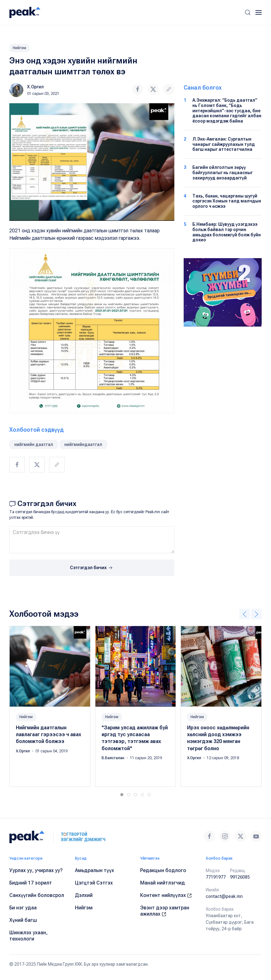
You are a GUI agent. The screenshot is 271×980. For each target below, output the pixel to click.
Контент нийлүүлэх (166, 895)
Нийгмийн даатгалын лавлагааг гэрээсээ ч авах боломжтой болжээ (48, 735)
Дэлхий (84, 895)
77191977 (216, 877)
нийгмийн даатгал (34, 444)
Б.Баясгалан (113, 758)
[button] (248, 12)
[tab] (122, 795)
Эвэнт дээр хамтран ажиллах (165, 911)
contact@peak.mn (224, 896)
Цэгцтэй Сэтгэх (94, 883)
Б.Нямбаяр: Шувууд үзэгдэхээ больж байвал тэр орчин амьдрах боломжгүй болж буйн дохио (227, 232)
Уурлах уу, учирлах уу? (36, 870)
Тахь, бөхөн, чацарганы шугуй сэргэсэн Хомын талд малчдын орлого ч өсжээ (227, 201)
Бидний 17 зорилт (31, 883)
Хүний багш (23, 920)
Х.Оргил (35, 87)
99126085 (240, 877)
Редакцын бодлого (163, 870)
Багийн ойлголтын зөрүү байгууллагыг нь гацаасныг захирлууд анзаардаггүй (223, 173)
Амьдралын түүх (94, 870)
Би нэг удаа (23, 908)
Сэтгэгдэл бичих (92, 568)
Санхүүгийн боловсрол (37, 895)
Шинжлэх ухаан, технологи (28, 936)
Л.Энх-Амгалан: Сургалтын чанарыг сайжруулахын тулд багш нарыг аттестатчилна (224, 144)
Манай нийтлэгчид (163, 883)
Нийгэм (19, 48)
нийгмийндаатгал (83, 444)
